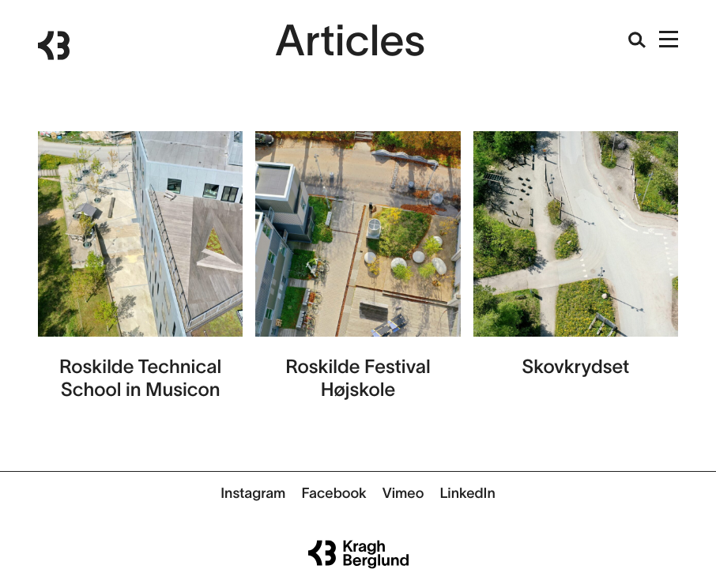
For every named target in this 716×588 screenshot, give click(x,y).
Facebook (334, 493)
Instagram (253, 493)
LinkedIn (467, 493)
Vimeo (403, 493)
